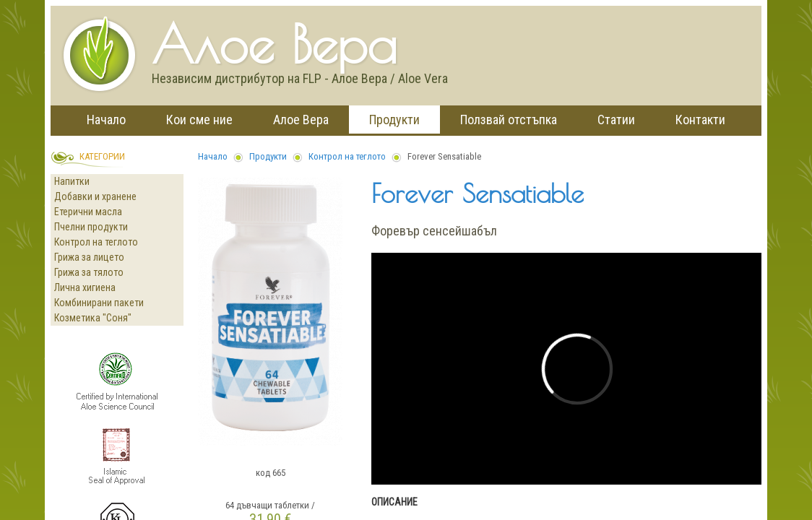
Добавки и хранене (95, 196)
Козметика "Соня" (93, 318)
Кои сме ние (199, 120)
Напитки (72, 181)
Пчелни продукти (91, 227)
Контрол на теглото (96, 242)
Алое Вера (301, 120)
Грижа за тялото (89, 272)
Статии (616, 120)
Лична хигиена (85, 287)
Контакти (700, 120)
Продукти (394, 120)
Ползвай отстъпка (509, 120)
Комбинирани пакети (99, 303)
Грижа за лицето (89, 257)
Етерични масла (88, 212)
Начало (106, 120)
